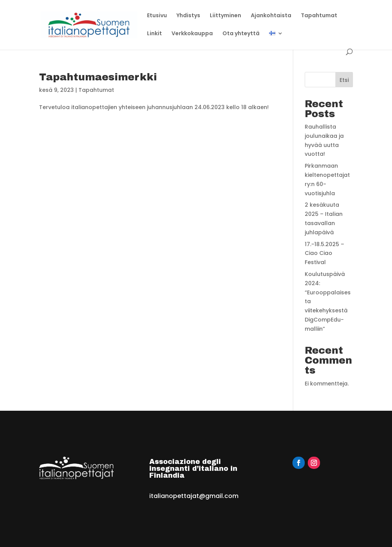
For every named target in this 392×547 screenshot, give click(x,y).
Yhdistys (188, 16)
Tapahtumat (319, 16)
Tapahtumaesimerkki (98, 77)
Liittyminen (225, 16)
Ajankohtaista (271, 16)
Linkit (154, 34)
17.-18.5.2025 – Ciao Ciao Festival (324, 253)
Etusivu (157, 16)
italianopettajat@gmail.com (194, 496)
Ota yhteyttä (241, 34)
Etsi (344, 80)
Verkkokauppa (192, 34)
